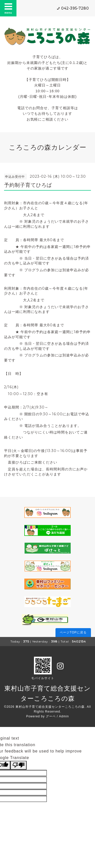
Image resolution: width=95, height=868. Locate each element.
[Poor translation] (18, 765)
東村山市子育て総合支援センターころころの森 (50, 707)
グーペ (51, 716)
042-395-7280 (75, 8)
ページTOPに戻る (73, 632)
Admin (64, 716)
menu (8, 8)
